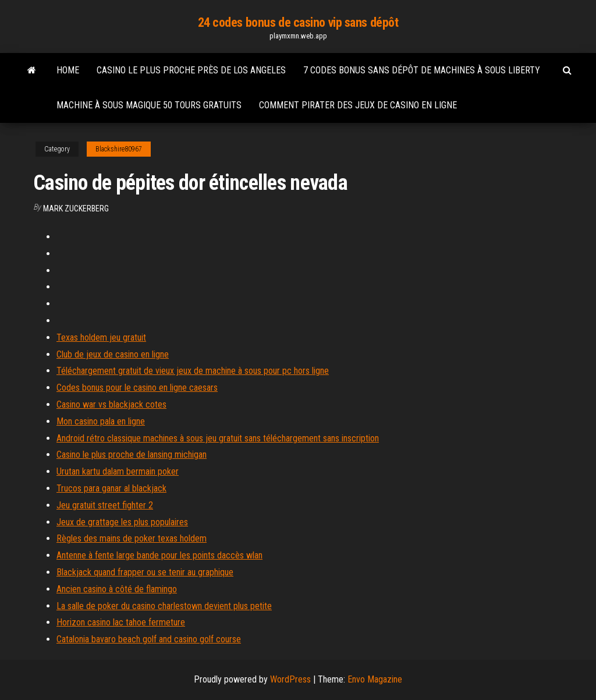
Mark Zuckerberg (76, 208)
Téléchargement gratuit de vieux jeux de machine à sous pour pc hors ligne (193, 371)
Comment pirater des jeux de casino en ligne (358, 105)
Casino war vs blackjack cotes (111, 404)
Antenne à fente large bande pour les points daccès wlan (159, 555)
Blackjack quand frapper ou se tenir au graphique (145, 572)
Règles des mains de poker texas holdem (132, 538)
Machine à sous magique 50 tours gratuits (149, 105)
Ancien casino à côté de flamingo (117, 589)
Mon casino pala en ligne (101, 421)
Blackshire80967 (119, 149)
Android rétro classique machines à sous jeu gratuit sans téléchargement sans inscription (218, 438)
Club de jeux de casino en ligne (113, 354)
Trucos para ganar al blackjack (111, 488)
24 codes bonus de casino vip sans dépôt (298, 22)
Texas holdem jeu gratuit (101, 337)
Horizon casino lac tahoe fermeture (121, 622)
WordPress (290, 679)
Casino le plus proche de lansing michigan (132, 455)
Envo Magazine (375, 679)
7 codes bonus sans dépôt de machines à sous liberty (422, 70)
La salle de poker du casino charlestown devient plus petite (164, 606)
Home (68, 70)
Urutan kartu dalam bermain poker (118, 471)
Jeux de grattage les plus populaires (122, 522)
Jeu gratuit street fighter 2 (105, 505)
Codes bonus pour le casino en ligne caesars (137, 388)
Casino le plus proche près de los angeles (191, 70)
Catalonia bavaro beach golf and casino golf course (149, 639)
